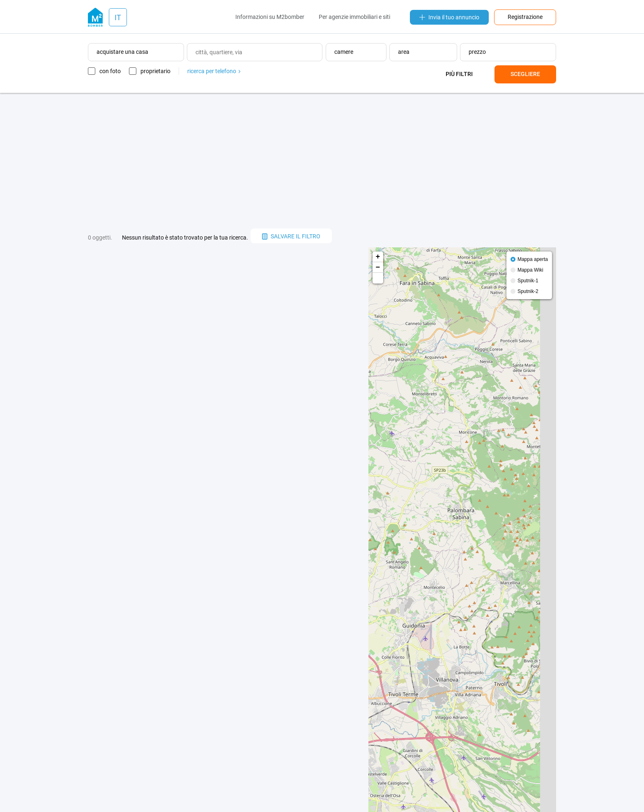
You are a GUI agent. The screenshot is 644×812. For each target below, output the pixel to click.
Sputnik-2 (528, 291)
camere (344, 52)
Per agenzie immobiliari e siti (354, 17)
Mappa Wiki (530, 270)
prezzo (477, 52)
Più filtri (459, 74)
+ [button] (378, 257)
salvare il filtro (291, 236)
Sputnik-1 (528, 281)
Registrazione (525, 17)
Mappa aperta (533, 259)
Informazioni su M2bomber (270, 17)
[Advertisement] (322, 161)
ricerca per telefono (214, 71)
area (404, 52)
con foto (110, 71)
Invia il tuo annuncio (449, 17)
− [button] (378, 268)
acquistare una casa (122, 52)
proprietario (155, 71)
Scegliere (525, 74)
